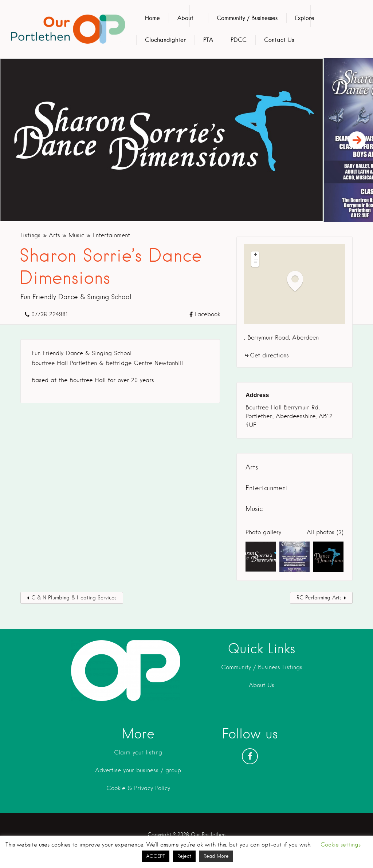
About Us (262, 685)
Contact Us (279, 40)
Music (76, 235)
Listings (30, 235)
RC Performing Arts (319, 598)
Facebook (207, 314)
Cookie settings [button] (341, 845)
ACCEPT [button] (156, 856)
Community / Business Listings (262, 667)
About (185, 18)
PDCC (239, 40)
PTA (208, 40)
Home (152, 18)
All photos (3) (325, 532)
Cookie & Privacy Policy (138, 788)
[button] (299, 281)
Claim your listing (138, 752)
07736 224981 (50, 314)
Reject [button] (184, 856)
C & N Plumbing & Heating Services (74, 598)
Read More (216, 856)
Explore (305, 18)
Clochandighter (165, 40)
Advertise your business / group (138, 770)
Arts (54, 235)
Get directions (269, 355)
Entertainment (111, 235)
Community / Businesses (247, 18)
